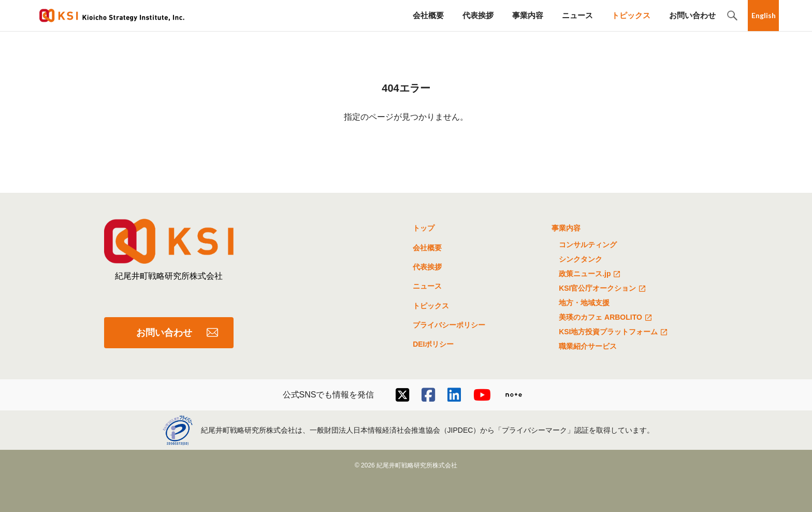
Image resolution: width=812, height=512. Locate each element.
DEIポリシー (433, 344)
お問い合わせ (692, 15)
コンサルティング (588, 245)
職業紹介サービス (588, 346)
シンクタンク (581, 259)
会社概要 (428, 15)
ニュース (577, 15)
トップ (424, 228)
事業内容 (528, 15)
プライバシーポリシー (449, 325)
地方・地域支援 (584, 303)
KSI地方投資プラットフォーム (614, 333)
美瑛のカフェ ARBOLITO (607, 318)
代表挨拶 (478, 15)
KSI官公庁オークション (604, 289)
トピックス (631, 15)
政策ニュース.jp (591, 275)
